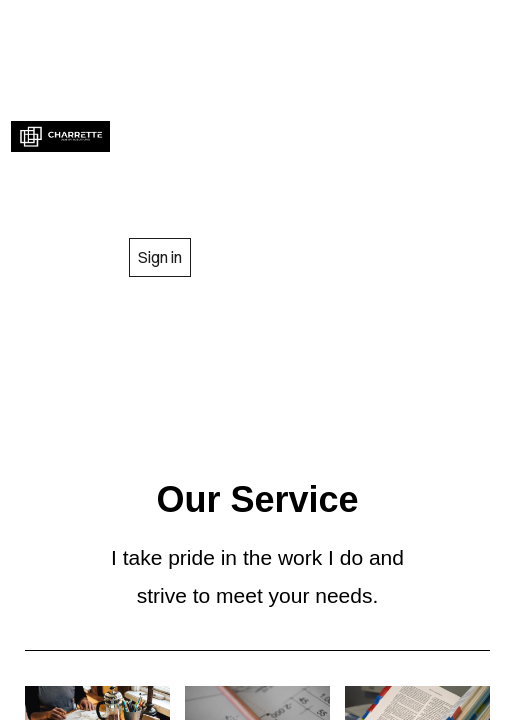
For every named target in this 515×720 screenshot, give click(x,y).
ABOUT (368, 29)
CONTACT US (309, 209)
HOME (233, 29)
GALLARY (309, 151)
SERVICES (309, 90)
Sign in (160, 257)
